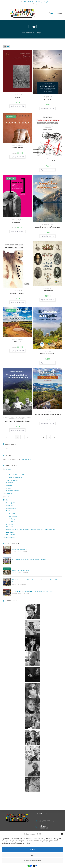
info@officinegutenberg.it (41, 2)
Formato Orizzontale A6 (16, 475)
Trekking (49, 351)
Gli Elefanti (46, 97)
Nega (32, 855)
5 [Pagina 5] (33, 437)
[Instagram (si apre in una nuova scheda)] (36, 4)
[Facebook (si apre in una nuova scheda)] (34, 4)
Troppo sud (17, 342)
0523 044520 (28, 2)
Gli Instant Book (11, 508)
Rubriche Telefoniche (13, 491)
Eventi (7, 497)
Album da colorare (12, 480)
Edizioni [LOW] (16, 145)
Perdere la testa (17, 148)
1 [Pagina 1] (12, 437)
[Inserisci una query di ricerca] (32, 449)
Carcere (17, 97)
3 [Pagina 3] (22, 437)
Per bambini (13, 516)
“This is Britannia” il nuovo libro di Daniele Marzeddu (29, 560)
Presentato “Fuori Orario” (21, 549)
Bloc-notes (9, 483)
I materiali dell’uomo (17, 293)
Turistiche (12, 521)
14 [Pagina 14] (43, 437)
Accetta (32, 849)
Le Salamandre (16, 94)
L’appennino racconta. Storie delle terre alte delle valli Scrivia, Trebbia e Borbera (17, 418)
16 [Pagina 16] (54, 437)
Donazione (9, 494)
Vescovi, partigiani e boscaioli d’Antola (17, 421)
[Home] (23, 33)
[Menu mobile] (58, 13)
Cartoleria (8, 469)
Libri (22, 94)
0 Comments (24, 551)
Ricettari (9, 488)
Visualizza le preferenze (33, 861)
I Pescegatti (10, 524)
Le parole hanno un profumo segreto (48, 227)
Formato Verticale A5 (16, 478)
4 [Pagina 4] (28, 437)
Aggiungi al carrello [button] (17, 106)
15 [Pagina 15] (49, 437)
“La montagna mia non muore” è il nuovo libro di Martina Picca (33, 591)
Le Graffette (10, 532)
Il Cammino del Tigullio (48, 354)
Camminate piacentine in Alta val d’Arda (48, 414)
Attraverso (48, 99)
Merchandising (10, 538)
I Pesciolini (9, 527)
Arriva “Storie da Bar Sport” (21, 570)
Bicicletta (12, 514)
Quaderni (9, 485)
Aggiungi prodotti (27, 459)
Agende (9, 472)
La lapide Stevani (48, 291)
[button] (62, 834)
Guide (8, 511)
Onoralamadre (17, 222)
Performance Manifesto (48, 161)
